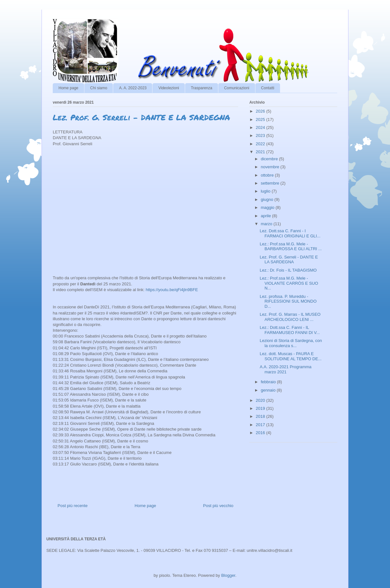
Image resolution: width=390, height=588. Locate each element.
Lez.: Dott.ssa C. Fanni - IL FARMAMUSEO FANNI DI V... (290, 330)
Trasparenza (202, 88)
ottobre (268, 175)
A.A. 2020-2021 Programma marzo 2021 (285, 369)
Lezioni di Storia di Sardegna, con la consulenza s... (291, 343)
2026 (261, 111)
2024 (261, 127)
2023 (261, 135)
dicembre (270, 159)
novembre (271, 167)
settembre (271, 183)
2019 (261, 408)
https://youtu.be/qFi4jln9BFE (172, 290)
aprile (266, 216)
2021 (261, 152)
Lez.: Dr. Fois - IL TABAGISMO (288, 270)
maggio (268, 207)
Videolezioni (169, 88)
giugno (268, 199)
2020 (261, 400)
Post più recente (73, 506)
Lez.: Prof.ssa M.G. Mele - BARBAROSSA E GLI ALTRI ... (291, 246)
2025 (261, 119)
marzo (267, 224)
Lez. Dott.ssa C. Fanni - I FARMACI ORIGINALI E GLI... (290, 233)
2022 (261, 144)
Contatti (268, 88)
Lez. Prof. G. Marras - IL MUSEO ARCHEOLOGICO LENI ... (290, 317)
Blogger (228, 575)
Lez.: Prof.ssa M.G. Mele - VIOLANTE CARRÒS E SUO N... (289, 283)
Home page (68, 88)
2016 (261, 433)
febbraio (269, 382)
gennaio (269, 390)
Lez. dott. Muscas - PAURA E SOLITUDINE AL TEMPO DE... (290, 356)
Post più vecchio (218, 506)
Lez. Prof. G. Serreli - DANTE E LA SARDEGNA (289, 260)
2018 (261, 416)
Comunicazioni (237, 88)
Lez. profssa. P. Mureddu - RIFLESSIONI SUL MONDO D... (288, 301)
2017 (261, 425)
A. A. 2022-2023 (133, 88)
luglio (266, 191)
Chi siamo (99, 88)
